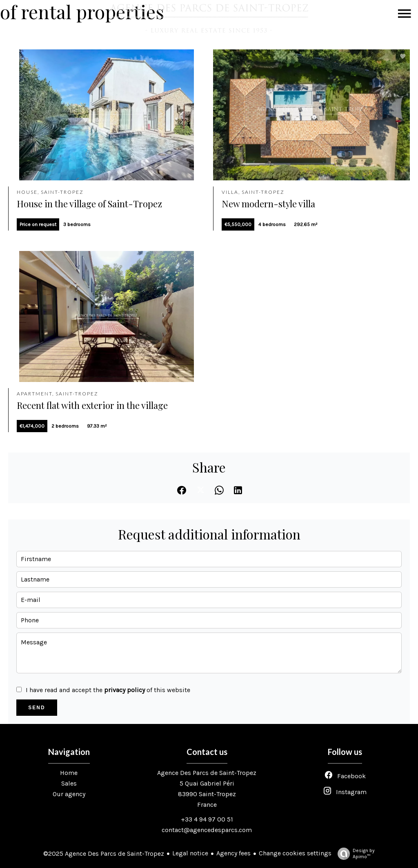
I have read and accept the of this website (108, 690)
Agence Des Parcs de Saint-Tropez (207, 773)
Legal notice (190, 853)
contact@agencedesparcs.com (207, 830)
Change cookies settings (295, 853)
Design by (354, 854)
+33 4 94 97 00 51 (207, 819)
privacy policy (125, 690)
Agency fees (233, 853)
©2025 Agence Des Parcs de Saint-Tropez (104, 854)
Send (37, 708)
